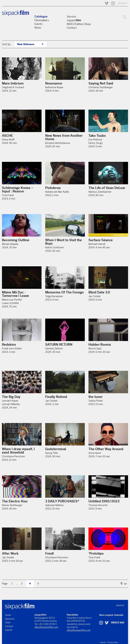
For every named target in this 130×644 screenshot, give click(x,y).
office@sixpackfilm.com (46, 627)
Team (8, 622)
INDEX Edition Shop (79, 24)
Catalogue (41, 16)
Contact (72, 28)
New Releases (26, 44)
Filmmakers (42, 20)
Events (38, 24)
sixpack (74, 20)
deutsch (123, 3)
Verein (8, 615)
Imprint (9, 630)
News (38, 28)
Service (71, 17)
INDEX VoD (118, 623)
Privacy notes (113, 642)
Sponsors (10, 619)
